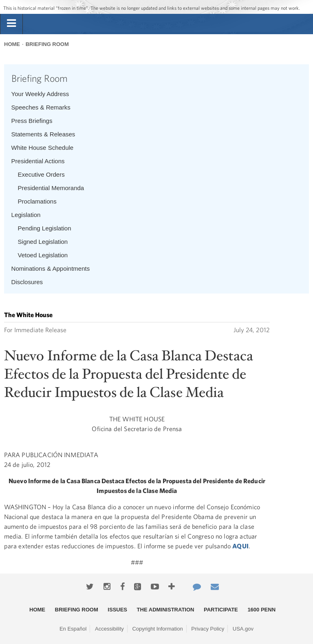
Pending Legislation (45, 228)
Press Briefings (32, 121)
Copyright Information (157, 629)
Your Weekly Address (40, 94)
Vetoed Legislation (43, 255)
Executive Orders (41, 174)
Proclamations (37, 201)
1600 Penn (261, 610)
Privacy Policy (208, 629)
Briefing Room (47, 44)
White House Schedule (43, 148)
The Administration (166, 610)
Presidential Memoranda (51, 188)
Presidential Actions (38, 161)
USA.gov (243, 629)
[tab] (11, 24)
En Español (73, 629)
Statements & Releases (43, 134)
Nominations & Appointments (51, 268)
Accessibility (109, 629)
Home (12, 44)
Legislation (26, 215)
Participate (221, 610)
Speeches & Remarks (41, 107)
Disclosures (27, 282)
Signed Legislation (43, 242)
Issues (117, 610)
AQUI (240, 546)
